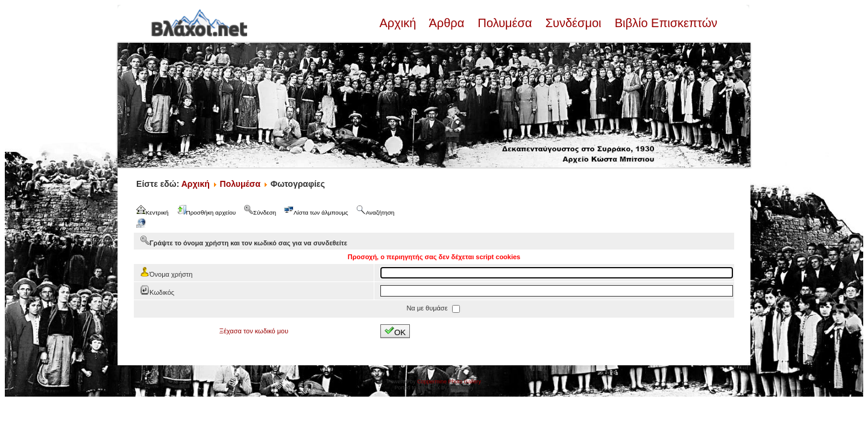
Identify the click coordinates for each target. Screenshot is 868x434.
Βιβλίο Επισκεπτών (664, 23)
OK (395, 331)
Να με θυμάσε (428, 308)
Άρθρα (447, 23)
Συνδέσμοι (573, 23)
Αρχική (399, 23)
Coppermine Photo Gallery (449, 382)
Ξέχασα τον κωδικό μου (254, 331)
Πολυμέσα (505, 23)
